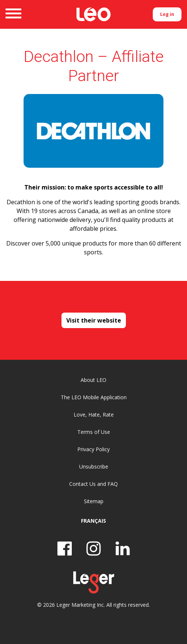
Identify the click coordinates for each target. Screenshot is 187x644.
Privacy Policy (93, 449)
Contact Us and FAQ (93, 484)
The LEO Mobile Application (94, 397)
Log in (167, 14)
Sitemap (94, 501)
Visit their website (94, 320)
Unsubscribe (94, 467)
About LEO (93, 380)
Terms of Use (94, 432)
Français (93, 521)
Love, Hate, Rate (94, 415)
